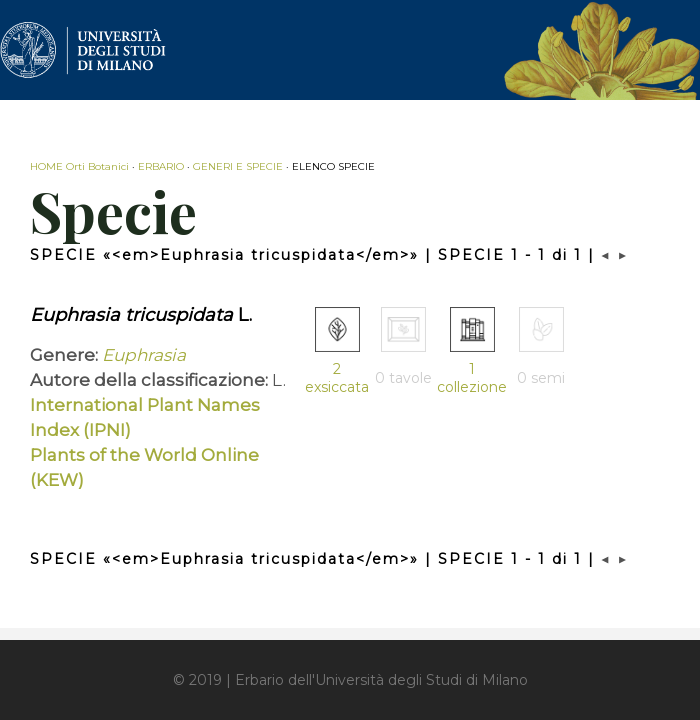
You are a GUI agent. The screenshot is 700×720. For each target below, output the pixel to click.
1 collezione (472, 378)
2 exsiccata (337, 378)
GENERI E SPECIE (238, 166)
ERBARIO (161, 166)
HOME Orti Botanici (79, 166)
